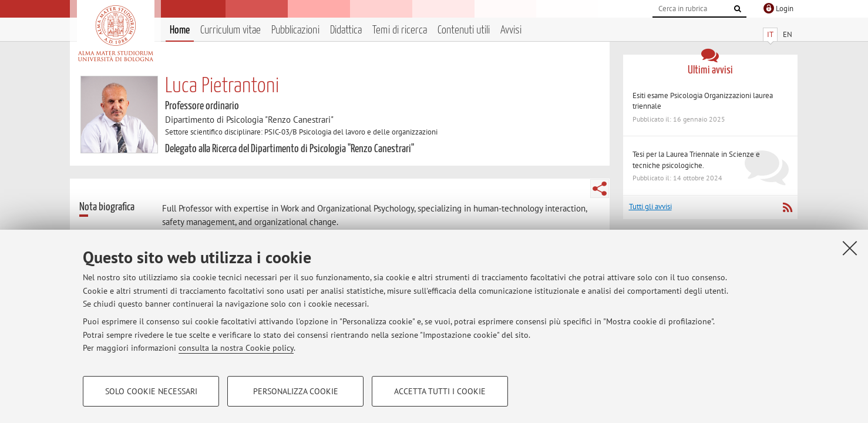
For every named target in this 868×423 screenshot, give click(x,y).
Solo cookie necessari (151, 391)
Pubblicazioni (295, 30)
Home (180, 30)
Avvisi (511, 30)
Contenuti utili (464, 30)
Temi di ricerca (400, 30)
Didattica (346, 30)
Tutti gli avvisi (650, 207)
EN (788, 34)
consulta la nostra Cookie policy (236, 348)
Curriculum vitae (231, 30)
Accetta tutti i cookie (440, 391)
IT (770, 34)
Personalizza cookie (296, 391)
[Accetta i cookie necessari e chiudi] (850, 248)
